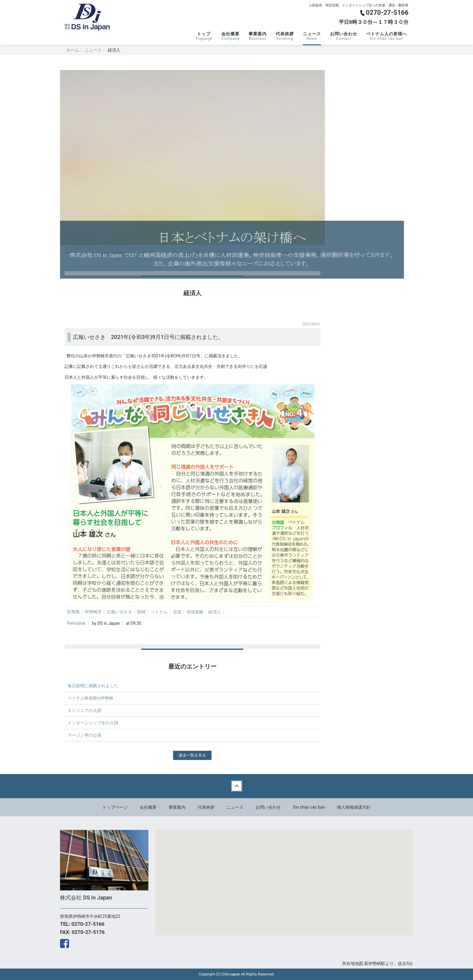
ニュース (312, 36)
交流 (177, 612)
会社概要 (230, 36)
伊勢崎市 (93, 612)
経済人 (215, 612)
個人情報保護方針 (354, 807)
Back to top (237, 786)
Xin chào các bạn (309, 807)
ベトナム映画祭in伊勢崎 (90, 698)
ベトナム (159, 612)
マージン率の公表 (84, 735)
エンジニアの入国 (84, 710)
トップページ (115, 807)
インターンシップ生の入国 (93, 723)
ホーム (73, 50)
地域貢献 (195, 612)
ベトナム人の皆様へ (387, 36)
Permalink (76, 623)
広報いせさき (119, 612)
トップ (204, 36)
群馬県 (73, 612)
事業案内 (258, 36)
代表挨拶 (285, 36)
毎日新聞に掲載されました (93, 686)
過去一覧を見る (192, 755)
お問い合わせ (344, 36)
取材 (141, 612)
